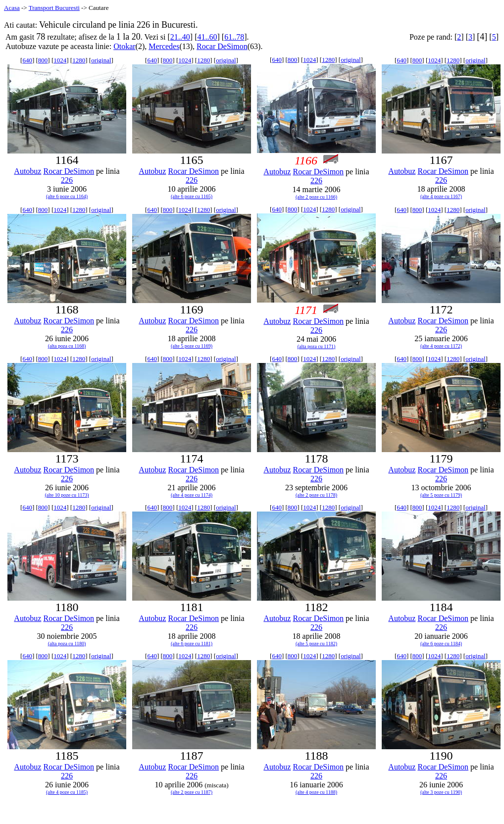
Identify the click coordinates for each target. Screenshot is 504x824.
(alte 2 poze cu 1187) (192, 792)
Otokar (124, 46)
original (101, 60)
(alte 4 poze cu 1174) (192, 495)
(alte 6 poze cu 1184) (441, 644)
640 (27, 60)
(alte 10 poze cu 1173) (67, 495)
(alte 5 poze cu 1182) (316, 644)
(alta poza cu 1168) (67, 346)
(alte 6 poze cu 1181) (192, 644)
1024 (60, 60)
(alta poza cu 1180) (67, 644)
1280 (79, 60)
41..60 (207, 37)
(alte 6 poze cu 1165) (192, 196)
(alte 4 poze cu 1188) (316, 792)
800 (43, 60)
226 (67, 180)
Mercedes (164, 46)
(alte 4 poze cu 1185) (67, 792)
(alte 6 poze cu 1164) (67, 196)
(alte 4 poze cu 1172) (441, 346)
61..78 (234, 37)
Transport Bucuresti (54, 8)
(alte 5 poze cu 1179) (441, 495)
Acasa (12, 8)
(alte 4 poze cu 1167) (441, 196)
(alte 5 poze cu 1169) (192, 346)
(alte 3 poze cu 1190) (441, 792)
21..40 (180, 37)
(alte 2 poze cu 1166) (316, 197)
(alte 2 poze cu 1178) (316, 495)
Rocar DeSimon (222, 46)
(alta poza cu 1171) (317, 346)
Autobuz (27, 171)
